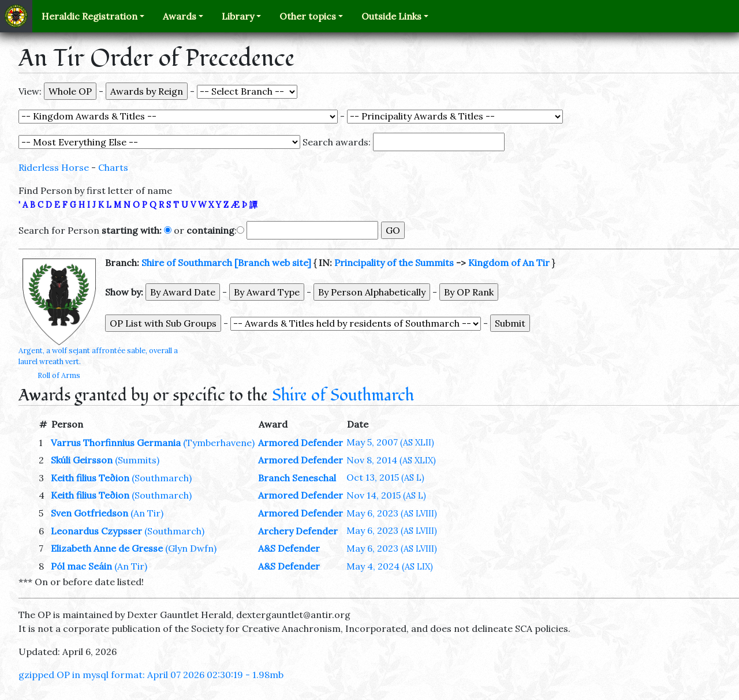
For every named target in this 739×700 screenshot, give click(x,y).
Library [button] (238, 16)
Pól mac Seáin (81, 566)
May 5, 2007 (390, 442)
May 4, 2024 (390, 566)
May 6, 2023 (392, 513)
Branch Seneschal (297, 478)
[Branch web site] (273, 263)
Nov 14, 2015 (386, 495)
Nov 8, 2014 (391, 460)
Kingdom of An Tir (509, 263)
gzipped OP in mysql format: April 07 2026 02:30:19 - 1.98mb (151, 675)
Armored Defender (301, 443)
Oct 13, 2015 (385, 477)
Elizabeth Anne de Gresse (107, 548)
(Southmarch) (162, 478)
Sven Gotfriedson (89, 513)
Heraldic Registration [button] (89, 16)
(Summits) (137, 460)
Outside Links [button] (391, 16)
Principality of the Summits (394, 263)
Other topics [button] (308, 16)
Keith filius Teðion (90, 478)
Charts (113, 167)
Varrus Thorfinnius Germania (116, 443)
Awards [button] (180, 16)
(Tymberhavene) (219, 443)
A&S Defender (289, 548)
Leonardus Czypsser (96, 531)
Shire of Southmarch (187, 263)
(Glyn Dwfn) (191, 548)
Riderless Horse (54, 167)
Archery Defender (298, 531)
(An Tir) (147, 513)
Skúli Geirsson (82, 460)
